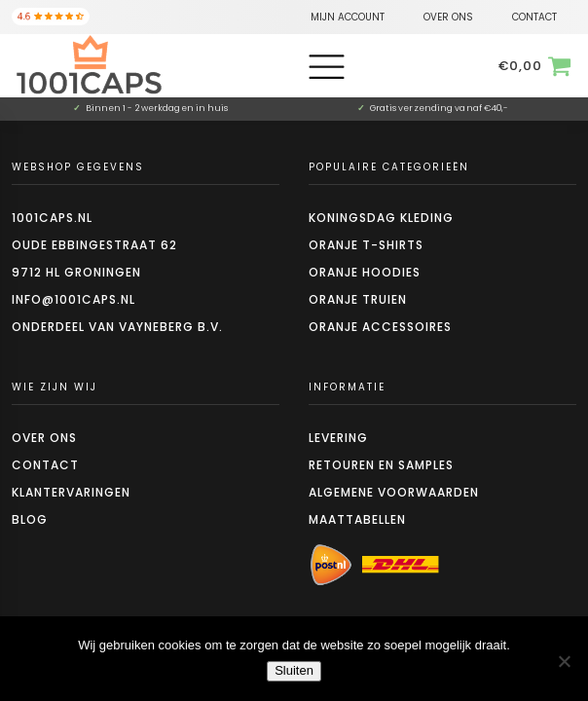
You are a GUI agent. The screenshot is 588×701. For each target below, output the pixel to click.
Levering (338, 438)
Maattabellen (357, 519)
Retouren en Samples (381, 465)
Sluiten (294, 670)
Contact (45, 465)
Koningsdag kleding (381, 218)
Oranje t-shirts (366, 245)
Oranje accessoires (380, 327)
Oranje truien (358, 299)
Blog (30, 519)
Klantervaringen (71, 492)
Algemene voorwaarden (394, 492)
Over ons (44, 438)
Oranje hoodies (365, 272)
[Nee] (564, 661)
